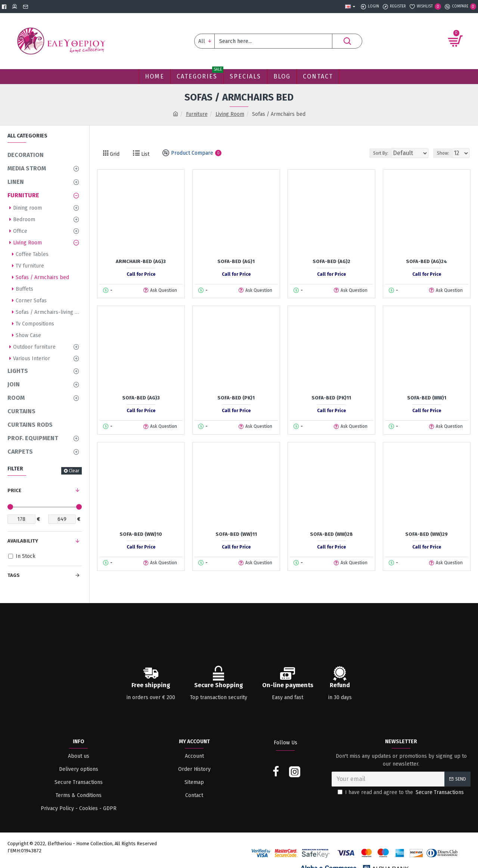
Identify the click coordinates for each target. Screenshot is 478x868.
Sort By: (376, 153)
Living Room (230, 114)
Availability (23, 541)
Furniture (197, 114)
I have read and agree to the (401, 792)
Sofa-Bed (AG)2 (331, 261)
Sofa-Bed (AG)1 (236, 261)
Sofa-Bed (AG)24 (426, 261)
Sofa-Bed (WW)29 (426, 534)
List (145, 154)
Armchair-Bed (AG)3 (141, 261)
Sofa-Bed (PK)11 (331, 398)
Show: (445, 153)
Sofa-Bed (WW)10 (141, 534)
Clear (74, 471)
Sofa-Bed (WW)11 (236, 534)
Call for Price (141, 274)
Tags (14, 575)
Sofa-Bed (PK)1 (236, 398)
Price (14, 490)
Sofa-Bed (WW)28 (331, 534)
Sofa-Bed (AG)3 (141, 398)
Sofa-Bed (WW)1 (427, 398)
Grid (114, 154)
